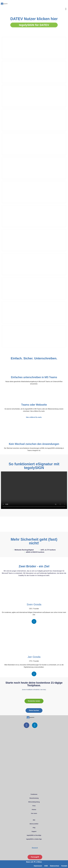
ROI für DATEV (34, 824)
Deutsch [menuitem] (35, 848)
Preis (34, 806)
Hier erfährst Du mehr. (34, 417)
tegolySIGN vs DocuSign (34, 835)
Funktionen (34, 794)
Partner (34, 810)
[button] (66, 9)
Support (34, 831)
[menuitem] (34, 848)
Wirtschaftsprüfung (34, 802)
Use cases (34, 813)
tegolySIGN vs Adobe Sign (34, 839)
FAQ (34, 828)
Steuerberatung (34, 798)
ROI (34, 820)
